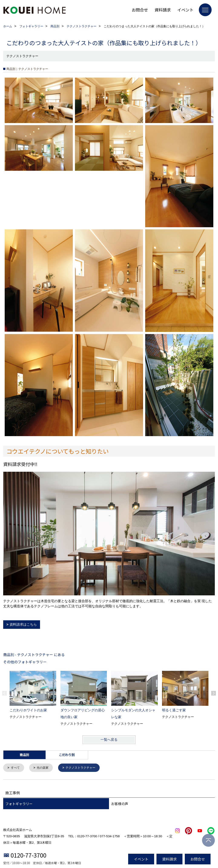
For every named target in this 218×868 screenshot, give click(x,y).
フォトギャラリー (19, 804)
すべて (16, 768)
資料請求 (163, 10)
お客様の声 (120, 804)
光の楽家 (44, 768)
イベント (185, 10)
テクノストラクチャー (84, 768)
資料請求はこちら (23, 624)
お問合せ (140, 10)
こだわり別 (67, 755)
